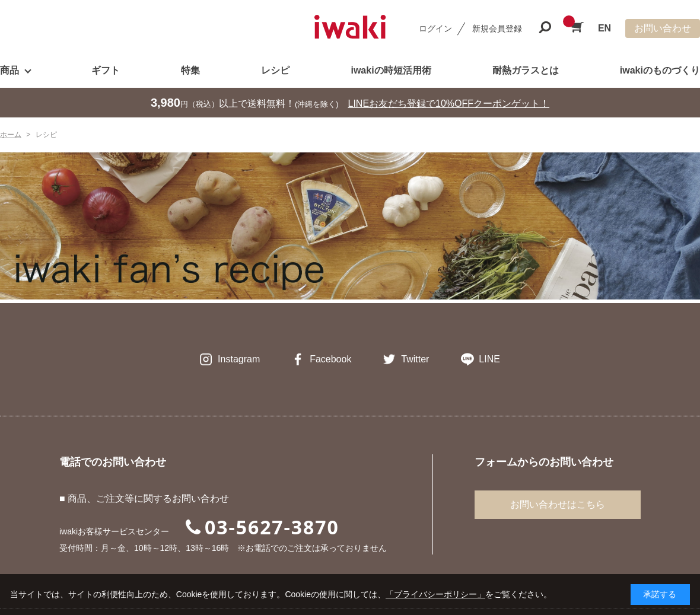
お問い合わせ (663, 28)
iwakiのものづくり (660, 70)
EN (604, 28)
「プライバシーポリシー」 (435, 594)
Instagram (239, 359)
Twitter (415, 359)
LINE (489, 359)
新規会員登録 (497, 28)
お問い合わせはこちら (558, 504)
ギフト (106, 70)
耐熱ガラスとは (526, 70)
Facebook (330, 359)
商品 (9, 70)
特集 (190, 70)
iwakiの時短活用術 (391, 70)
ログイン (435, 28)
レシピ (275, 70)
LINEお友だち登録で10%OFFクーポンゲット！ (449, 103)
